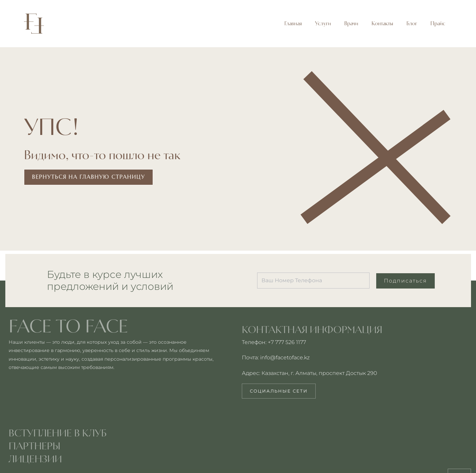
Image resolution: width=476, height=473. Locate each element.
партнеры (35, 446)
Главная (293, 23)
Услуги (323, 23)
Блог (412, 23)
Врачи (351, 23)
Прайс (438, 23)
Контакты (382, 23)
